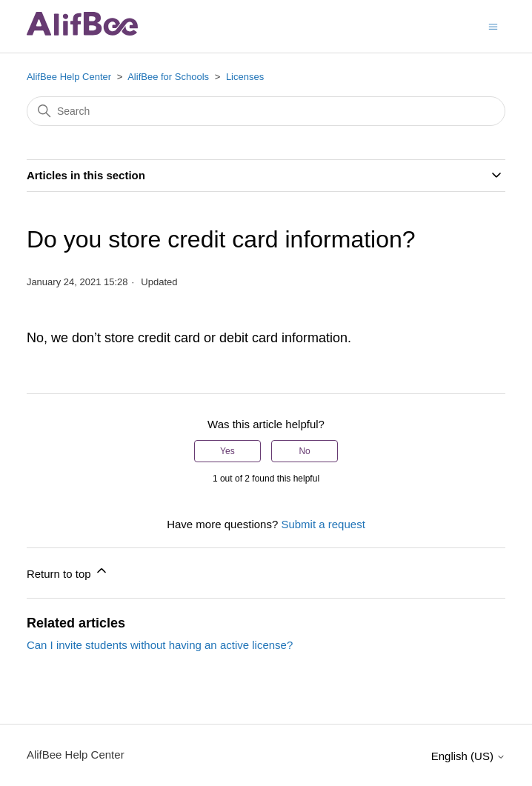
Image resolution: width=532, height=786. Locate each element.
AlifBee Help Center (69, 77)
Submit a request (323, 524)
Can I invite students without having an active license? (160, 645)
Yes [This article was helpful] (227, 451)
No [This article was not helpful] (304, 451)
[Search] (266, 111)
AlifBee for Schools (168, 77)
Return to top (68, 572)
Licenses (245, 77)
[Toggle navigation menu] (493, 26)
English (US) (468, 756)
